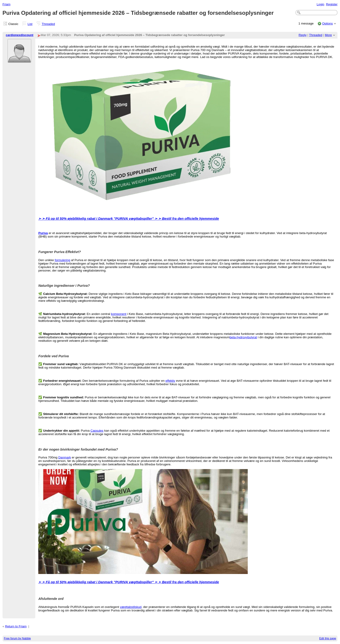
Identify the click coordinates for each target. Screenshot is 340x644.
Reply (303, 35)
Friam (6, 4)
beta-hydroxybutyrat (243, 337)
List (30, 24)
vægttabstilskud (131, 607)
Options (327, 23)
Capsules (97, 431)
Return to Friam (16, 626)
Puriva (43, 233)
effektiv (170, 381)
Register (332, 4)
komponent (119, 314)
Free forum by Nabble (17, 638)
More (328, 35)
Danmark (65, 457)
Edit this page (328, 638)
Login (321, 4)
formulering (62, 260)
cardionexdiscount (19, 35)
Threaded (48, 24)
